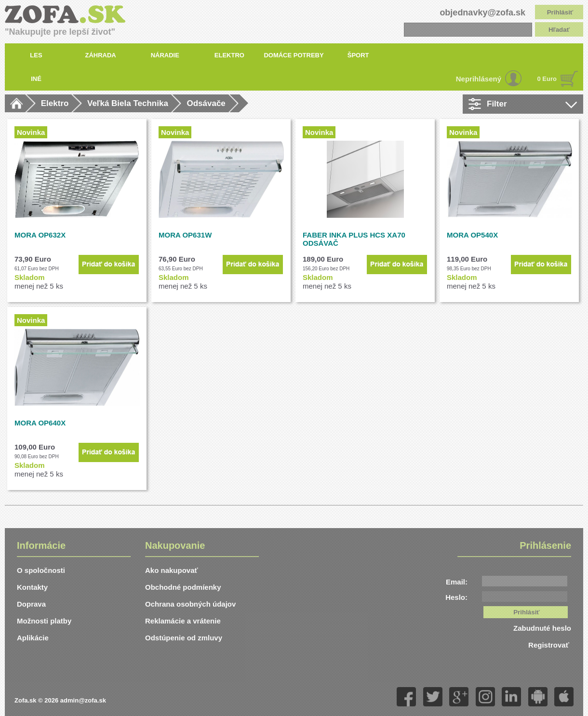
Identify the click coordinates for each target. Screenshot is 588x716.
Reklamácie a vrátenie (183, 621)
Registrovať (550, 645)
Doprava (31, 604)
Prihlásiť (560, 12)
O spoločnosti (41, 570)
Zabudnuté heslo (542, 628)
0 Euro (547, 79)
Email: (457, 582)
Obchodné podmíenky (183, 587)
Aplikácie (33, 638)
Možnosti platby (44, 621)
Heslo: (456, 597)
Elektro (55, 103)
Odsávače (206, 103)
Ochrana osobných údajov (190, 604)
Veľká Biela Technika (128, 103)
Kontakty (32, 587)
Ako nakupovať (172, 570)
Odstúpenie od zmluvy (184, 638)
